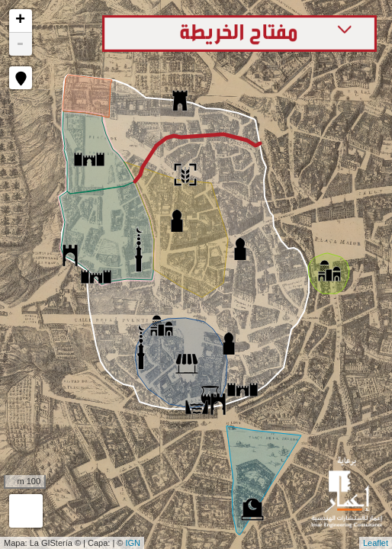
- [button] (20, 44)
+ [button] (20, 21)
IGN (133, 543)
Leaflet (376, 543)
